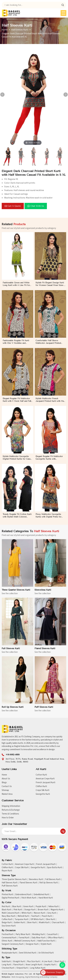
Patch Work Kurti (29, 898)
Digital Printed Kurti (10, 898)
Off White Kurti (37, 919)
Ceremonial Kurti (9, 938)
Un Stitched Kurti (46, 953)
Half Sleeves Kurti (20, 30)
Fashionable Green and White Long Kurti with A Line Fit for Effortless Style (16, 286)
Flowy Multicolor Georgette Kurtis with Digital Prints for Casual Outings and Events (48, 518)
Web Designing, (18, 977)
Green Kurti (28, 907)
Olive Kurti (50, 919)
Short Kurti (59, 962)
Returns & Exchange (11, 810)
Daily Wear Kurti (38, 938)
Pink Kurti (18, 910)
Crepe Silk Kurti (42, 790)
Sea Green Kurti (9, 926)
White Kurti (27, 913)
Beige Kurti (7, 923)
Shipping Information (11, 806)
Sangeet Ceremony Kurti (13, 944)
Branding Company (49, 977)
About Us (6, 779)
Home (5, 30)
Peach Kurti (47, 916)
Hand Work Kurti (46, 898)
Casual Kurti (52, 934)
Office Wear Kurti (55, 938)
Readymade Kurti (9, 953)
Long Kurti (6, 965)
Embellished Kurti (41, 895)
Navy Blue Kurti (9, 916)
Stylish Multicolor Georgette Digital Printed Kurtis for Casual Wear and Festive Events (17, 460)
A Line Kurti (47, 962)
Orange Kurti (30, 910)
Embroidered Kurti (23, 895)
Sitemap (5, 790)
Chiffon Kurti (41, 786)
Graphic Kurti (50, 965)
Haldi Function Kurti (46, 941)
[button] (66, 95)
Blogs (4, 782)
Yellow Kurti (53, 907)
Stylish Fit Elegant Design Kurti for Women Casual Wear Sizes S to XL (50, 286)
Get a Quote (13, 206)
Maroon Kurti (39, 913)
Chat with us (36, 206)
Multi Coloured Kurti (11, 913)
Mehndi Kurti (23, 916)
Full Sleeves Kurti (11, 651)
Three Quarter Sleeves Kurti (16, 592)
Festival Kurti (8, 934)
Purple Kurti (41, 907)
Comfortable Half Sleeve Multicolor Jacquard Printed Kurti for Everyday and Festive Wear (49, 344)
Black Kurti (7, 910)
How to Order (8, 818)
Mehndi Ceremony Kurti (25, 941)
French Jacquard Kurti (45, 782)
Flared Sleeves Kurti (45, 651)
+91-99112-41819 (13, 755)
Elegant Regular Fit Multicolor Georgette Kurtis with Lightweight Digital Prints (49, 460)
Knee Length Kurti (34, 965)
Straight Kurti (19, 962)
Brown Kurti (43, 910)
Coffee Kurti (7, 919)
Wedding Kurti (38, 934)
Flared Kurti (18, 965)
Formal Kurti (24, 938)
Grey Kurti (52, 913)
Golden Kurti (19, 923)
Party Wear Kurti (23, 934)
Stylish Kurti (46, 944)
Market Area (7, 794)
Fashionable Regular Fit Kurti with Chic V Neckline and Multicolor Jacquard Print (16, 344)
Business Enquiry (52, 972)
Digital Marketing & (33, 977)
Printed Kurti (7, 895)
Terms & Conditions (10, 814)
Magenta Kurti (57, 910)
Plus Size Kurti (33, 962)
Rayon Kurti (7, 871)
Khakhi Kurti (44, 923)
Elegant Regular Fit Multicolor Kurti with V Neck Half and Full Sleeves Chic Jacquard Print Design (17, 402)
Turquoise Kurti (21, 919)
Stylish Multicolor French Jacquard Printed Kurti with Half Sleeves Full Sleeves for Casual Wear (50, 402)
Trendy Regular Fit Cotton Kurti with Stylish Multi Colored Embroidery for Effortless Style (17, 518)
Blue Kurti (17, 907)
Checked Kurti (8, 968)
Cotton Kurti (41, 775)
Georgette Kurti (43, 794)
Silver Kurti (32, 923)
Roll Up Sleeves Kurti (13, 709)
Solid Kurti (6, 962)
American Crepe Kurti (45, 779)
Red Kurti (6, 907)
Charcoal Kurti (58, 923)
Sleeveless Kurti (43, 592)
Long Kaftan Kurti (38, 968)
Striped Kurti (22, 968)
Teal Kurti (35, 916)
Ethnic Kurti (7, 941)
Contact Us (7, 786)
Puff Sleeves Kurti (44, 709)
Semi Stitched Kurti (28, 953)
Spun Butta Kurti (55, 868)
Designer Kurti (32, 944)
